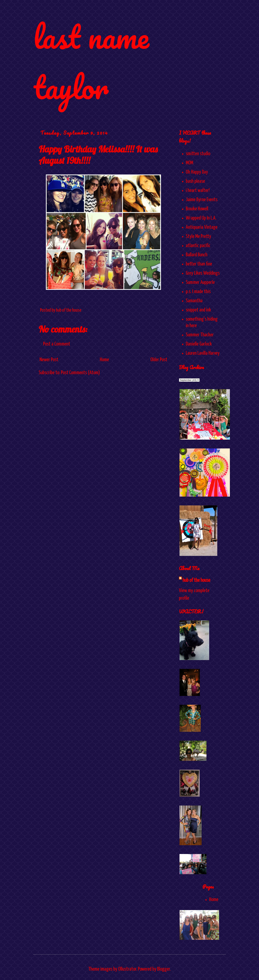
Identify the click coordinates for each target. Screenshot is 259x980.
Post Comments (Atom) (80, 373)
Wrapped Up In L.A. (201, 218)
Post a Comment (57, 344)
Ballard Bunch (197, 255)
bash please (195, 181)
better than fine (199, 264)
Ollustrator (127, 969)
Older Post (159, 360)
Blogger (163, 969)
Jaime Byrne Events (202, 200)
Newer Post (49, 360)
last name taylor (91, 62)
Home (104, 360)
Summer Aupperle (200, 282)
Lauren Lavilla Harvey (203, 353)
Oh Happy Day (197, 172)
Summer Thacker (200, 335)
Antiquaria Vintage (202, 227)
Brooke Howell (197, 209)
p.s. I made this (198, 292)
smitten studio (198, 154)
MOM (189, 163)
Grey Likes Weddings (203, 273)
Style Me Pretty (198, 236)
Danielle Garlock (199, 344)
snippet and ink (198, 310)
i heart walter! (198, 191)
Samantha (194, 301)
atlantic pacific (198, 246)
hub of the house (196, 580)
